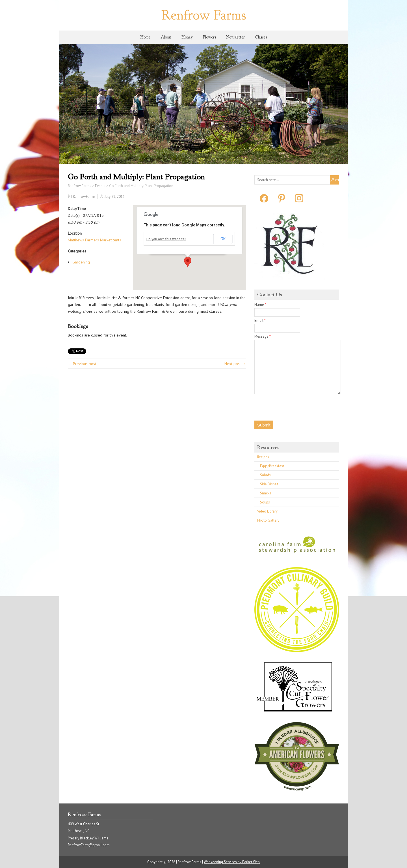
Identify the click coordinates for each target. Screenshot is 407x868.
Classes (261, 37)
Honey (187, 37)
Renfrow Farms (204, 15)
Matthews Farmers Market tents (94, 240)
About (166, 37)
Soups (265, 502)
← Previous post (82, 364)
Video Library (267, 511)
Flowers (209, 37)
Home (145, 37)
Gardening (81, 262)
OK (223, 239)
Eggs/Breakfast (272, 466)
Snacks (266, 493)
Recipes (263, 457)
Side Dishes (269, 484)
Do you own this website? (166, 239)
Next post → (235, 364)
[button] (188, 262)
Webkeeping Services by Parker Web (232, 862)
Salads (265, 475)
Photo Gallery (268, 520)
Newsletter (235, 37)
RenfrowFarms (84, 197)
